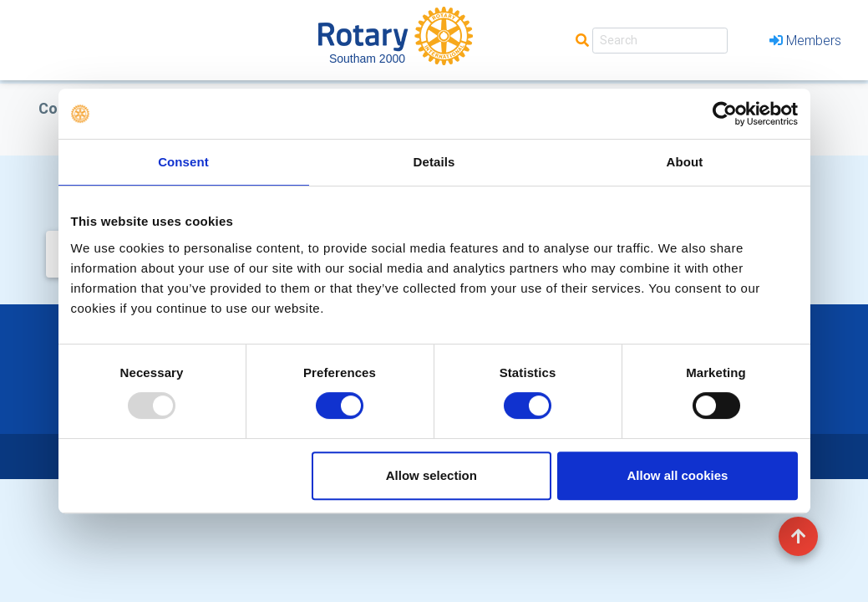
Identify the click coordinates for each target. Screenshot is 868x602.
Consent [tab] (183, 162)
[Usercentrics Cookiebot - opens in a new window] (725, 114)
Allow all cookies (678, 475)
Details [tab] (434, 162)
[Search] (660, 41)
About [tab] (685, 162)
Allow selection (431, 475)
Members (805, 40)
